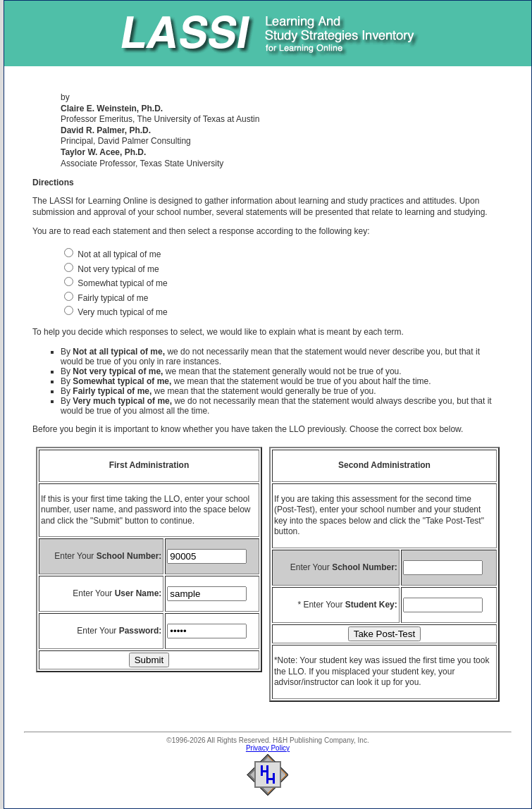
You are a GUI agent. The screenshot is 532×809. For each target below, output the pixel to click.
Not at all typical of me (112, 254)
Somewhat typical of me (116, 283)
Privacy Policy (268, 748)
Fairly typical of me (106, 298)
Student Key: (371, 605)
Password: (141, 631)
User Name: (138, 593)
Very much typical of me (116, 312)
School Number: (129, 556)
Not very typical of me (112, 269)
